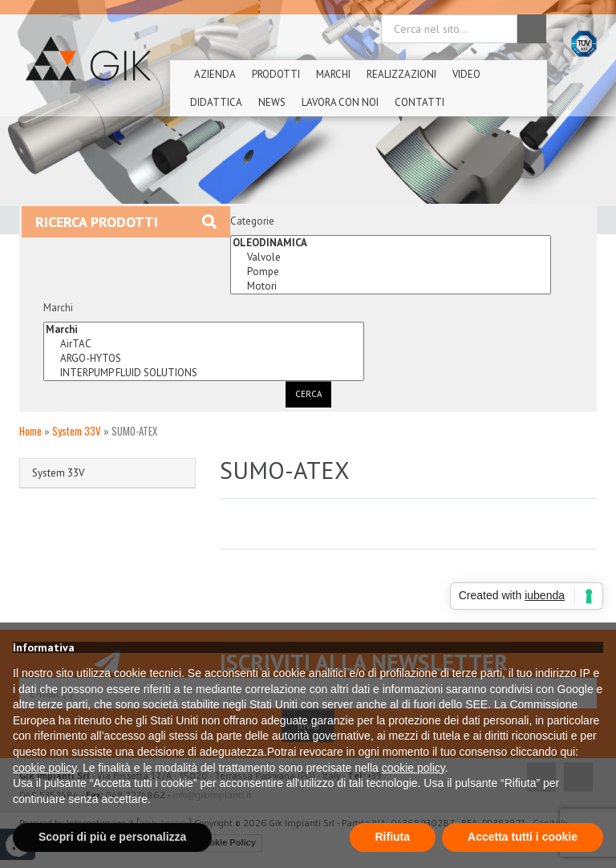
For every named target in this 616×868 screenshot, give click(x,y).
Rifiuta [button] (393, 837)
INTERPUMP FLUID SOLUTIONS (204, 373)
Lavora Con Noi (340, 102)
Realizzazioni (401, 74)
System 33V (77, 431)
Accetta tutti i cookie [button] (523, 837)
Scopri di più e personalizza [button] (112, 837)
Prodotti (276, 74)
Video (466, 74)
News (272, 102)
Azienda (215, 74)
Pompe (391, 272)
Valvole (391, 258)
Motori (391, 286)
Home (30, 431)
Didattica (216, 102)
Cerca (308, 394)
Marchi (333, 74)
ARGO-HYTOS (204, 359)
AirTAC (204, 344)
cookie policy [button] (45, 768)
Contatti (419, 102)
